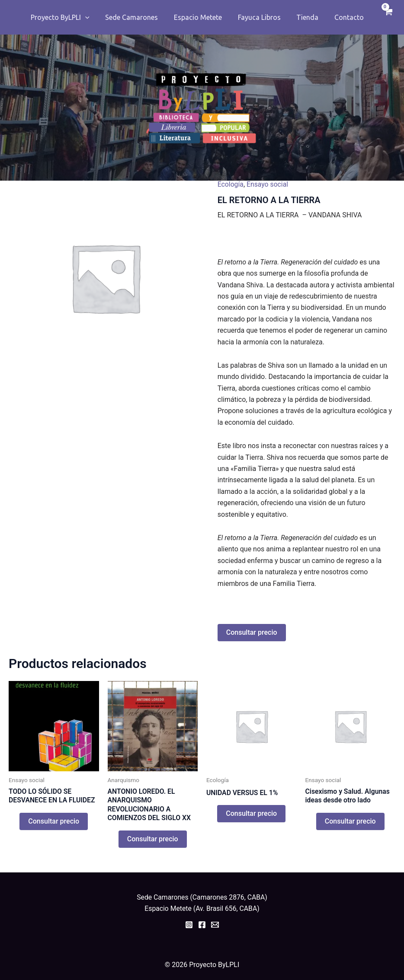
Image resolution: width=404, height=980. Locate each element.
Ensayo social (268, 184)
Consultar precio (252, 632)
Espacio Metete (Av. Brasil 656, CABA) (202, 909)
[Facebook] (202, 925)
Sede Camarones (139, 17)
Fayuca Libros (263, 17)
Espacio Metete (204, 17)
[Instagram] (189, 925)
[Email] (215, 925)
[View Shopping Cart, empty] (387, 17)
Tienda (309, 17)
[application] (95, 17)
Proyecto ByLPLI (70, 17)
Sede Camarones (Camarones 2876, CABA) (202, 897)
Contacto (349, 17)
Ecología (231, 184)
